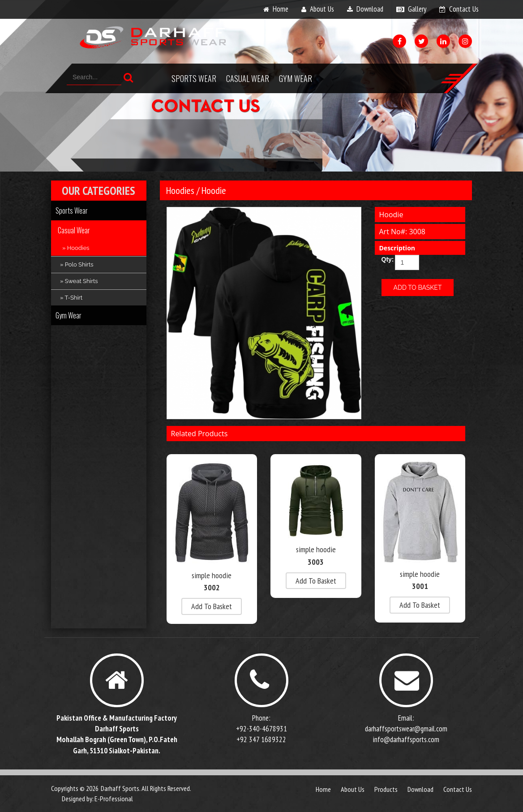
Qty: (385, 259)
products (386, 789)
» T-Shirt (71, 298)
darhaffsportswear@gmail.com (406, 729)
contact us (464, 9)
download (370, 9)
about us (322, 9)
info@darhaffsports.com (406, 739)
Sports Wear (194, 78)
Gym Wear (296, 78)
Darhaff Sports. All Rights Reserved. (146, 788)
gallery (417, 9)
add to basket (212, 606)
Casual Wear (248, 78)
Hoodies (180, 190)
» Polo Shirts (77, 264)
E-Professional (114, 799)
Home (323, 789)
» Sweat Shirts (79, 281)
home (281, 9)
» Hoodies (76, 248)
